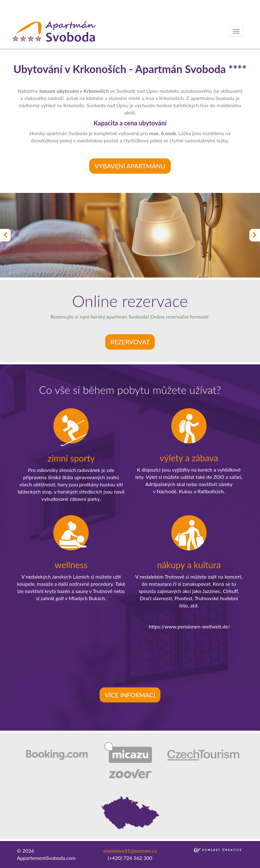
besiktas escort (177, 3)
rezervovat (130, 342)
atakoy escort (66, 11)
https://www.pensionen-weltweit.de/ (190, 626)
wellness (71, 565)
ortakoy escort (144, 3)
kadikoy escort (167, 11)
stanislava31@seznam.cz (130, 851)
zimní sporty (71, 458)
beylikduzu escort (77, 3)
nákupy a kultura (189, 565)
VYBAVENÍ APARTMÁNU (130, 166)
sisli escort (45, 3)
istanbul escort (16, 3)
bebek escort (209, 3)
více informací (130, 695)
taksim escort (112, 3)
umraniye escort (33, 11)
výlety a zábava (189, 458)
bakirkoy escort (99, 11)
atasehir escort (133, 11)
